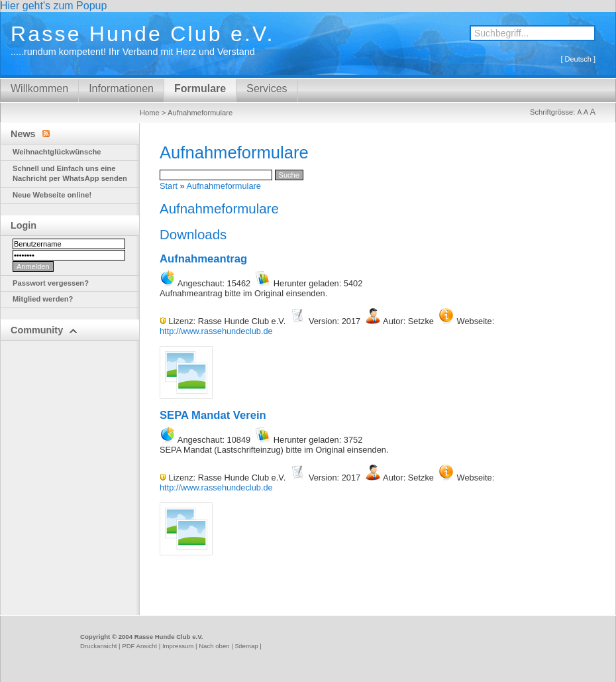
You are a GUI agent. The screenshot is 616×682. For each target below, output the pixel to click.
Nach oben (214, 646)
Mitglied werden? (43, 299)
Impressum (178, 646)
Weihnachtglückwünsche (57, 152)
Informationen (121, 88)
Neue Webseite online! (52, 195)
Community (44, 330)
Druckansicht (98, 646)
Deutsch (578, 59)
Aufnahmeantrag (203, 259)
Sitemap (246, 646)
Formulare (200, 88)
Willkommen (39, 88)
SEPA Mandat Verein (213, 415)
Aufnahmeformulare (224, 186)
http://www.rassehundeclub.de (216, 331)
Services (267, 88)
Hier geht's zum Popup (53, 6)
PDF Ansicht (139, 646)
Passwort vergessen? (51, 283)
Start (169, 186)
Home (150, 113)
